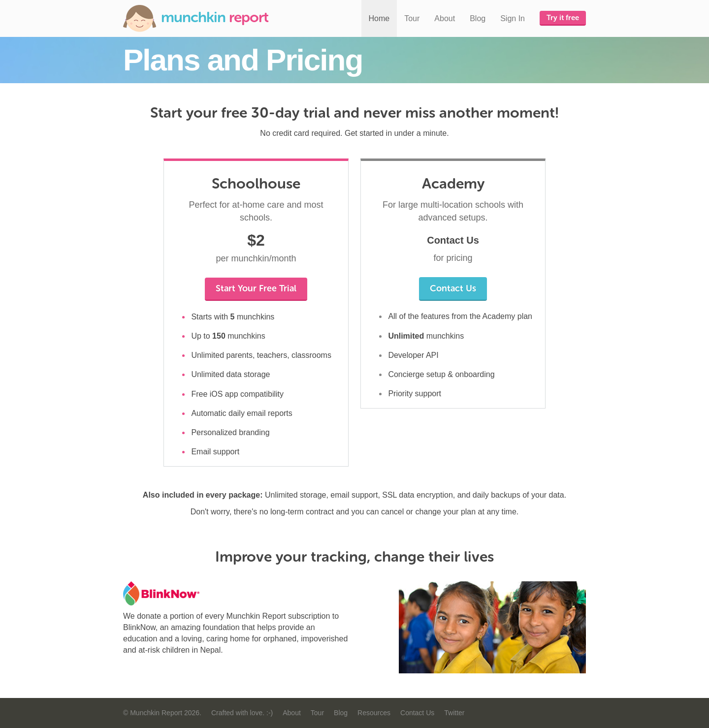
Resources (374, 713)
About (445, 18)
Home (379, 18)
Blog (478, 18)
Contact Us (453, 288)
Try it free (563, 18)
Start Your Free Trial (256, 288)
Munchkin (196, 18)
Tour (412, 18)
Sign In (513, 18)
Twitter (454, 713)
